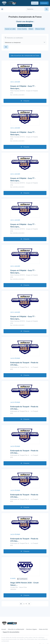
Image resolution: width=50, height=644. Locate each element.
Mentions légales (32, 629)
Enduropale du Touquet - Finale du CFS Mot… (24, 364)
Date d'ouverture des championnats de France (25, 56)
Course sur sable (10, 29)
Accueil (4, 629)
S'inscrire (25, 101)
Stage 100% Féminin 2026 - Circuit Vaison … (24, 584)
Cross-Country (22, 29)
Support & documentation (11, 632)
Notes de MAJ (43, 629)
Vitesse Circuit (40, 29)
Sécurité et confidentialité (16, 629)
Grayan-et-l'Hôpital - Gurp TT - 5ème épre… (23, 87)
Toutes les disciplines (25, 26)
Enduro (31, 29)
